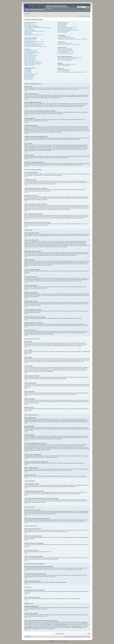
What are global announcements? (31, 74)
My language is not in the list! (30, 43)
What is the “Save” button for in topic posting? (33, 63)
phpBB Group (59, 608)
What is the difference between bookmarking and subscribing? (70, 58)
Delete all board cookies (74, 637)
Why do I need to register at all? (31, 25)
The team (67, 637)
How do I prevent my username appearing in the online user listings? (38, 28)
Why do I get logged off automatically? (32, 26)
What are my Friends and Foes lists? (65, 43)
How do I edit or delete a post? (30, 52)
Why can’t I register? (28, 34)
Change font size (88, 14)
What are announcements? (30, 75)
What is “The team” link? (62, 32)
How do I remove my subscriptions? (65, 60)
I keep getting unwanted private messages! (66, 38)
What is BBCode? (28, 69)
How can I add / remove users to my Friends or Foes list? (69, 44)
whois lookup (46, 623)
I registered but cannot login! (30, 30)
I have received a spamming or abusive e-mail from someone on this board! (72, 39)
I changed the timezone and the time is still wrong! (34, 41)
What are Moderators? (62, 25)
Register (84, 16)
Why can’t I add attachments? (30, 59)
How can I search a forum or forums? (65, 49)
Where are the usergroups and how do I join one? (67, 28)
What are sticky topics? (29, 77)
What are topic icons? (29, 79)
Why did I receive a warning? (30, 60)
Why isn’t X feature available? (63, 71)
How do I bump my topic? (29, 65)
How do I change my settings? (30, 39)
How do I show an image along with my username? (34, 44)
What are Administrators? (63, 24)
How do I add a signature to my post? (32, 53)
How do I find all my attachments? (64, 65)
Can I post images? (28, 73)
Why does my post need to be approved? (32, 64)
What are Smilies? (28, 72)
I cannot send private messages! (64, 37)
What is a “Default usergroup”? (64, 31)
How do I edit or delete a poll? (30, 57)
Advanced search (86, 8)
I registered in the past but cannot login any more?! (34, 31)
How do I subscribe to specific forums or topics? (67, 59)
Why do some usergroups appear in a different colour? (68, 30)
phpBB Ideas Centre (81, 615)
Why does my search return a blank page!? (66, 51)
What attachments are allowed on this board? (66, 64)
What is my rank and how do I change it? (32, 45)
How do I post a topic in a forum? (31, 51)
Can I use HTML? (28, 71)
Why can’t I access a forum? (30, 58)
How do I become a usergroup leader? (65, 29)
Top (26, 91)
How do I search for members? (64, 52)
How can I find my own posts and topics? (66, 54)
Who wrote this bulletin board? (64, 70)
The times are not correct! (29, 40)
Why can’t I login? (28, 24)
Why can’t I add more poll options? (31, 55)
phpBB (52, 641)
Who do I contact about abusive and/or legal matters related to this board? (72, 72)
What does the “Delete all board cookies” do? (33, 35)
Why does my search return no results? (65, 50)
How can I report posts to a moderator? (32, 62)
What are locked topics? (29, 78)
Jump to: (54, 633)
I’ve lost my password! (29, 29)
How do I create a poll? (29, 54)
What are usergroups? (62, 26)
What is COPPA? (28, 32)
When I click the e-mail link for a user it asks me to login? (35, 46)
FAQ (80, 16)
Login (89, 16)
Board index (28, 14)
